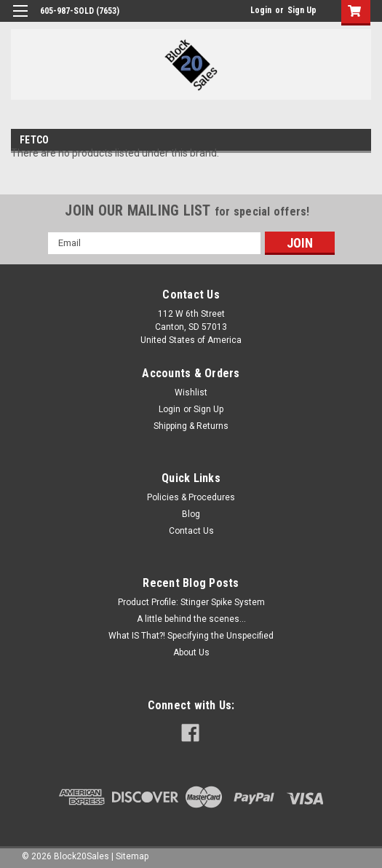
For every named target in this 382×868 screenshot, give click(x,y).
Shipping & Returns (191, 426)
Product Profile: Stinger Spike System (191, 602)
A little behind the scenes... (191, 619)
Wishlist (191, 392)
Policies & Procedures (191, 497)
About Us (191, 652)
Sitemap (132, 856)
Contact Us (191, 531)
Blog (191, 514)
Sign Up (302, 10)
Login (261, 10)
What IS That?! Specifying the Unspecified (191, 636)
